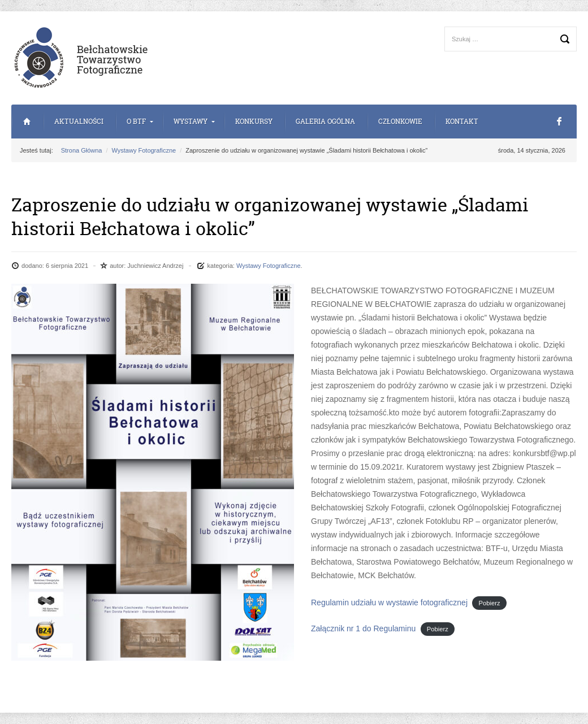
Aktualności (79, 121)
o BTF (136, 121)
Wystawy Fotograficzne (144, 150)
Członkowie (400, 121)
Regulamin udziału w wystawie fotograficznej (389, 602)
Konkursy (254, 121)
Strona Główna (27, 122)
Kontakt (462, 121)
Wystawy (191, 121)
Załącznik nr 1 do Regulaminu (363, 628)
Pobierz (490, 603)
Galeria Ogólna (325, 121)
